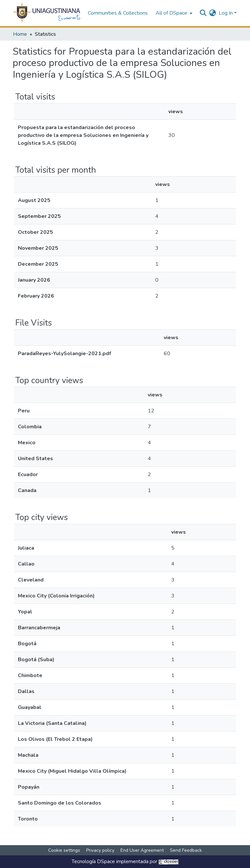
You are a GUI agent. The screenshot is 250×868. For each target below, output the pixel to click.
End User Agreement (142, 850)
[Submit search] (203, 13)
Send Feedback (186, 850)
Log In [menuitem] (226, 13)
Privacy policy (100, 850)
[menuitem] (173, 13)
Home (20, 34)
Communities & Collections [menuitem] (118, 13)
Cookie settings (64, 850)
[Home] (47, 13)
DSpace (106, 861)
